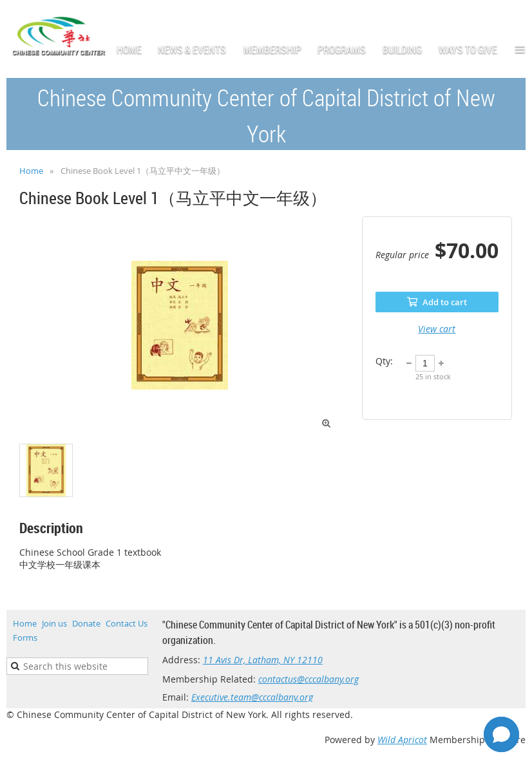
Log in (513, 19)
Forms (25, 637)
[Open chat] (501, 734)
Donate (86, 623)
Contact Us (127, 623)
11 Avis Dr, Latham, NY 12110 (263, 660)
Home (31, 171)
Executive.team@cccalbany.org (252, 697)
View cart (437, 329)
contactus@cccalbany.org (309, 679)
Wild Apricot (402, 740)
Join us (54, 623)
